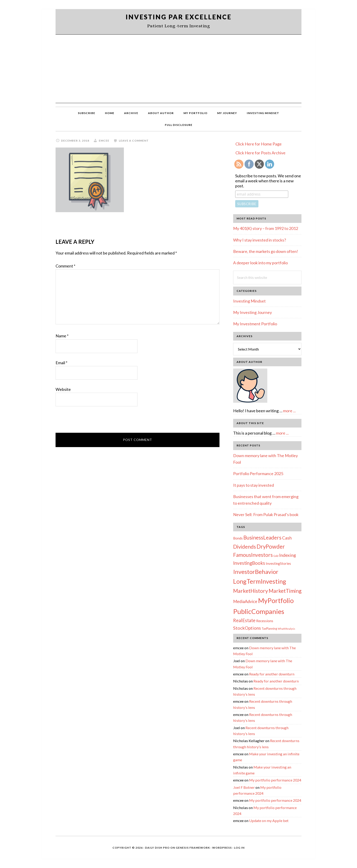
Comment (65, 266)
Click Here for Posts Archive (260, 153)
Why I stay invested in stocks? (260, 240)
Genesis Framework (193, 848)
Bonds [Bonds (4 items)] (238, 538)
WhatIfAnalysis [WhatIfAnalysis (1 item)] (286, 629)
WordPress (222, 848)
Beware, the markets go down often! (266, 251)
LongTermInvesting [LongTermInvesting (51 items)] (260, 581)
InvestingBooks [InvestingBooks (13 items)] (249, 563)
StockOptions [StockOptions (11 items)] (247, 628)
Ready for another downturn (272, 674)
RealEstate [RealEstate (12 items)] (244, 620)
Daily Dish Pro (157, 848)
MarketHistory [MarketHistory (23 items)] (251, 591)
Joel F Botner (244, 787)
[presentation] (90, 422)
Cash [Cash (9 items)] (287, 538)
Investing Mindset (249, 301)
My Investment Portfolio (255, 324)
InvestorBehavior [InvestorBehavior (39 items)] (256, 572)
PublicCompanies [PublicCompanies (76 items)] (259, 611)
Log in (239, 848)
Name (62, 336)
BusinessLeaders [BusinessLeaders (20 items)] (262, 538)
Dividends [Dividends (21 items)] (245, 547)
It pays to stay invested (254, 485)
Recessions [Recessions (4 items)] (265, 621)
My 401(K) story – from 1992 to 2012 (266, 228)
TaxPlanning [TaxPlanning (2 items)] (269, 629)
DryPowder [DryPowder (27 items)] (271, 546)
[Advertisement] (178, 69)
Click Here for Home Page (259, 144)
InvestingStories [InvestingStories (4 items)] (278, 563)
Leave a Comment (134, 141)
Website (63, 389)
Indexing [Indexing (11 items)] (288, 555)
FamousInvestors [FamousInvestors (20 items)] (253, 555)
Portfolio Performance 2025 (258, 473)
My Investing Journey (252, 312)
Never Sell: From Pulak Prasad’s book (266, 514)
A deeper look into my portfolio (260, 263)
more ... (289, 411)
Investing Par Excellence (179, 17)
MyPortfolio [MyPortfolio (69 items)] (276, 601)
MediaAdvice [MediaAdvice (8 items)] (245, 601)
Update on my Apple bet (269, 821)
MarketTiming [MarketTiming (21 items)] (285, 591)
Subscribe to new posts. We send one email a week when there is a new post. (268, 181)
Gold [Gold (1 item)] (276, 556)
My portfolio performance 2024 (275, 780)
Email (61, 363)
